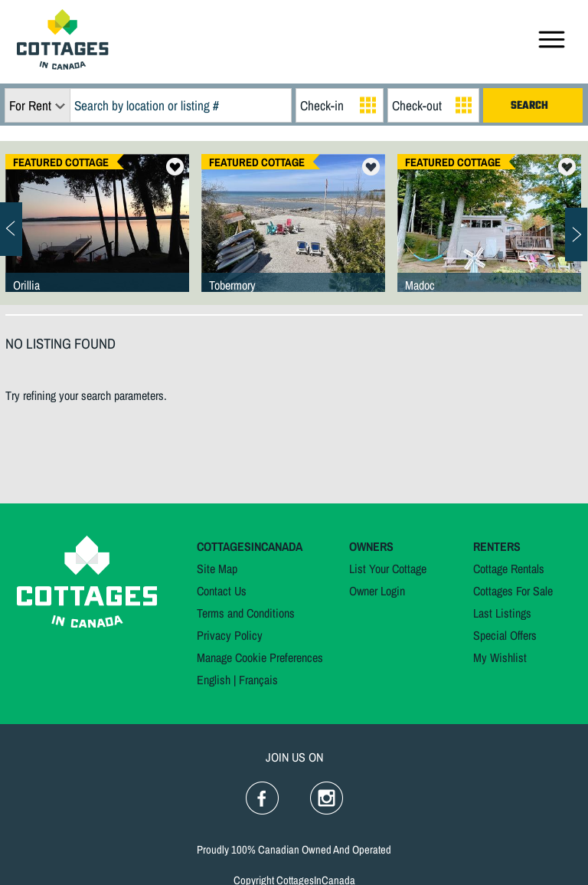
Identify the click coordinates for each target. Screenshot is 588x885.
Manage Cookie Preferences (260, 657)
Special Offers (505, 635)
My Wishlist (500, 657)
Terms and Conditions (246, 613)
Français (258, 680)
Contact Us (222, 591)
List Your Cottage (388, 569)
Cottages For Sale (513, 591)
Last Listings (502, 613)
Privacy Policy (230, 635)
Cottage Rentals (509, 569)
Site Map (217, 569)
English (214, 680)
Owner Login (377, 591)
